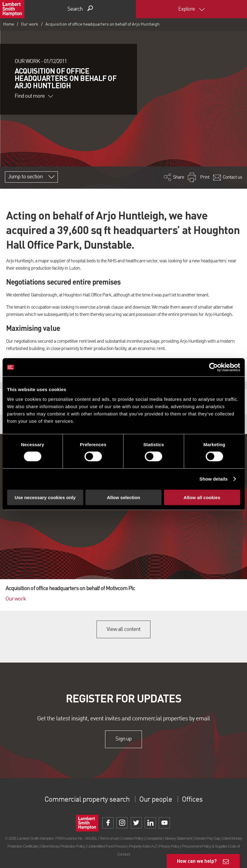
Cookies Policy (132, 838)
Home (9, 24)
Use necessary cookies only (45, 497)
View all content (124, 629)
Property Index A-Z (143, 846)
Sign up (124, 739)
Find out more (34, 96)
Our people (155, 800)
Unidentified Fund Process (107, 846)
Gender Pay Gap (207, 838)
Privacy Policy (169, 846)
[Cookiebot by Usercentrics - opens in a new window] (213, 367)
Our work (30, 24)
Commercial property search (87, 800)
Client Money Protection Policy (62, 846)
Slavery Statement (178, 838)
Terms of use (109, 838)
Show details (214, 479)
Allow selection (124, 497)
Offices (192, 800)
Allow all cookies (202, 497)
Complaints (154, 838)
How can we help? (197, 861)
